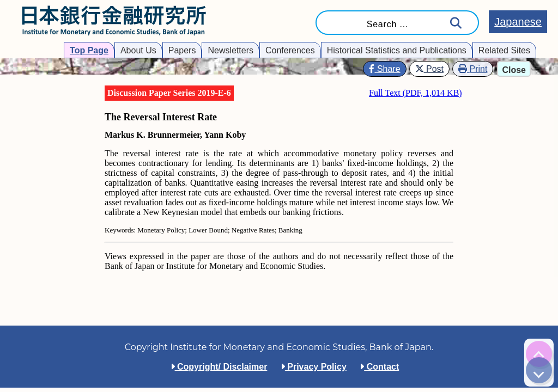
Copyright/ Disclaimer (219, 367)
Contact (379, 367)
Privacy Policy (314, 367)
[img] (539, 354)
